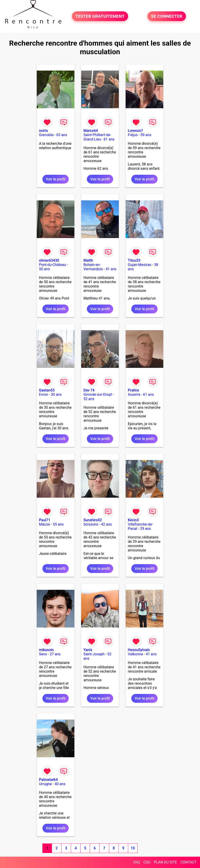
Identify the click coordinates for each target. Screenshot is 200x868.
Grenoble (46, 135)
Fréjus (133, 135)
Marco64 (91, 131)
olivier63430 (49, 260)
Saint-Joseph (94, 654)
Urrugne (45, 784)
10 (133, 848)
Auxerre (134, 395)
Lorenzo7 (135, 131)
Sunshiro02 (93, 520)
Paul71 (45, 520)
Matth (88, 260)
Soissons (91, 524)
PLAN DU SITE (166, 862)
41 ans (111, 269)
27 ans (55, 654)
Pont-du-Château (52, 265)
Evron (44, 395)
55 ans (58, 524)
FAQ (137, 862)
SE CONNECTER (167, 16)
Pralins (134, 390)
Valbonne (135, 654)
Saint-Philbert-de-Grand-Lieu (97, 137)
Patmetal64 (48, 780)
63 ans (62, 135)
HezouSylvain (139, 650)
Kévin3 (133, 520)
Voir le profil (56, 179)
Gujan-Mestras (140, 265)
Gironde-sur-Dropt (98, 395)
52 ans (89, 399)
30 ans (56, 395)
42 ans (107, 524)
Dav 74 (89, 390)
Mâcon (45, 524)
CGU (147, 862)
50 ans (44, 269)
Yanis (88, 650)
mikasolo (46, 650)
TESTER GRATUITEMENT (100, 16)
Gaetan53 (47, 390)
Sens (43, 654)
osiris (43, 131)
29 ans (146, 529)
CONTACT (188, 862)
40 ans (60, 784)
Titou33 (134, 260)
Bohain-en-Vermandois (93, 267)
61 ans (109, 139)
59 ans (146, 135)
